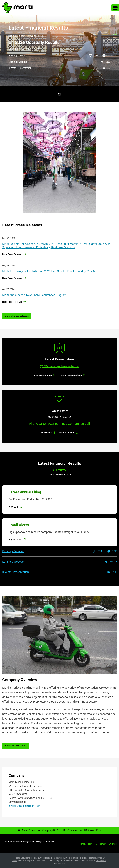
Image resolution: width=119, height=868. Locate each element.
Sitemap (113, 844)
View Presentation (43, 375)
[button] (115, 8)
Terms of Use (59, 864)
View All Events (67, 433)
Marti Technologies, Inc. (24, 842)
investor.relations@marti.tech (24, 806)
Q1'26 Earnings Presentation (59, 366)
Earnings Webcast (18, 62)
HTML (94, 56)
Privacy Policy (86, 844)
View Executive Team (16, 746)
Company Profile (51, 830)
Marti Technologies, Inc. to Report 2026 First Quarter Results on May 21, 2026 (50, 271)
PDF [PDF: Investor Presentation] (107, 68)
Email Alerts (29, 830)
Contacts (72, 830)
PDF (107, 56)
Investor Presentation (20, 68)
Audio (106, 62)
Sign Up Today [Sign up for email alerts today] (16, 539)
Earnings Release (18, 56)
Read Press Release (12, 254)
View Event (46, 433)
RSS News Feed (93, 830)
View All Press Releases (17, 316)
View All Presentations (71, 375)
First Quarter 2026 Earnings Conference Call (60, 424)
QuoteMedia (45, 858)
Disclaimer (101, 844)
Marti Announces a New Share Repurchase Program (34, 295)
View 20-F (13, 507)
